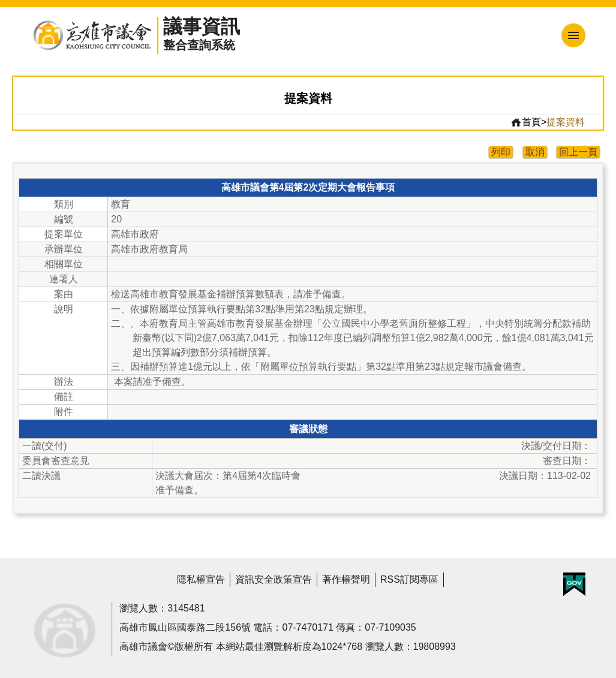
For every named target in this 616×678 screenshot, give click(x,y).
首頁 (526, 122)
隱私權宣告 (201, 579)
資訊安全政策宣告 (274, 579)
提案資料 (566, 122)
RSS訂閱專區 (409, 579)
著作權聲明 (346, 579)
